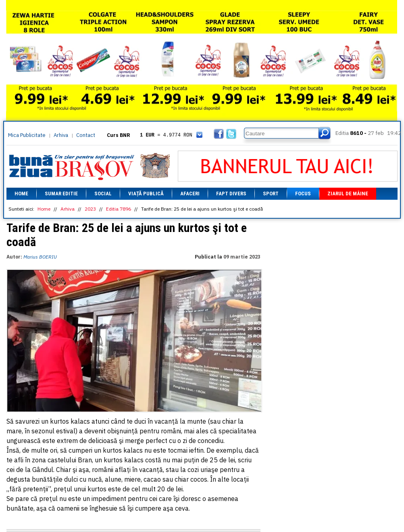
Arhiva (61, 135)
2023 (90, 209)
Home (21, 194)
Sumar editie (61, 194)
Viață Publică (146, 194)
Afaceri (190, 194)
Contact (86, 135)
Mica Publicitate (27, 135)
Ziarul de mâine (348, 194)
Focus (303, 194)
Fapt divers (231, 194)
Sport (271, 194)
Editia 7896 (119, 209)
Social (103, 194)
